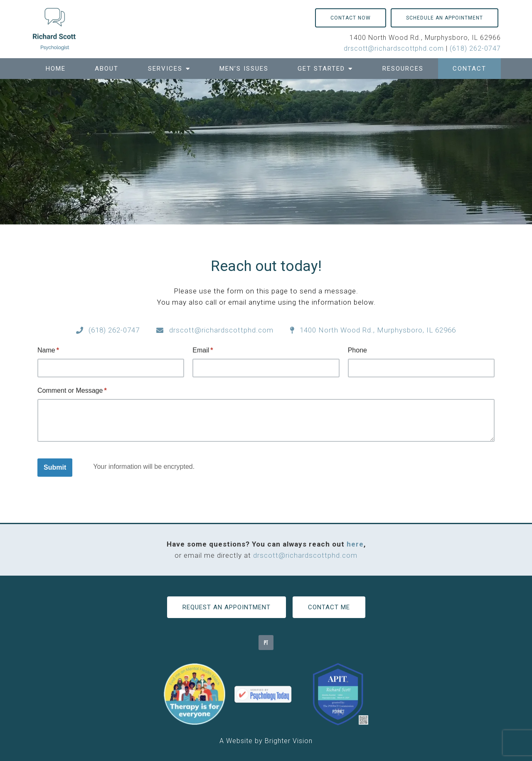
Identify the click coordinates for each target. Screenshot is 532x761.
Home (56, 69)
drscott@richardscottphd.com (394, 48)
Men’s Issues (244, 69)
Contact (469, 69)
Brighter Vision (289, 741)
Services (165, 69)
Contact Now (351, 18)
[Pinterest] (266, 643)
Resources (403, 69)
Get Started (321, 69)
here (355, 544)
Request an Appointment (227, 607)
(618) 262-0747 (475, 48)
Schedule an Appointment (445, 18)
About (107, 69)
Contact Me (329, 607)
